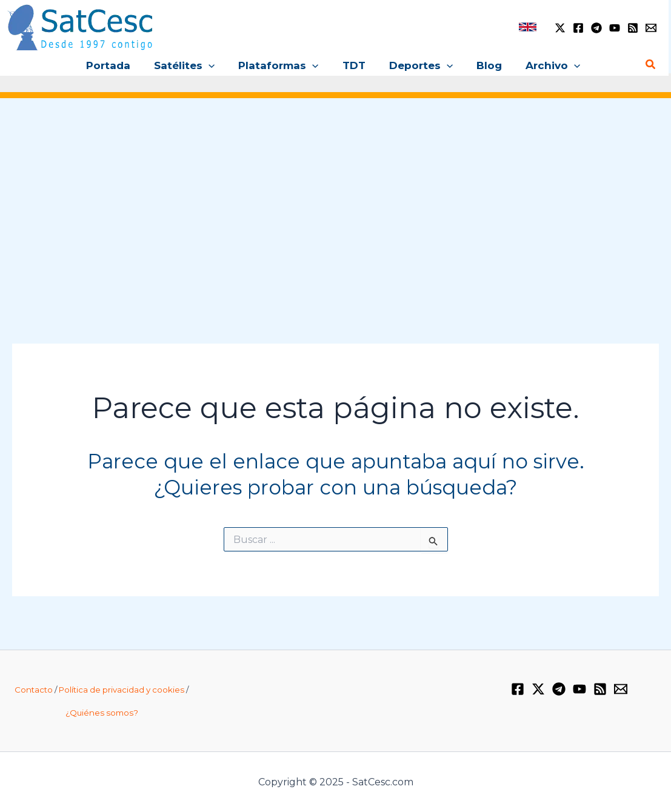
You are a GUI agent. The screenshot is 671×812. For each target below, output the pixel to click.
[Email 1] (651, 28)
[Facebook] (578, 28)
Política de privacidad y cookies (122, 690)
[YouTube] (615, 28)
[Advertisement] (335, 205)
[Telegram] (596, 28)
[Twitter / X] (560, 28)
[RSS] (633, 28)
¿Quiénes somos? (102, 713)
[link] (528, 27)
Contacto (34, 690)
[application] (215, 65)
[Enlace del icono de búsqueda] (651, 65)
